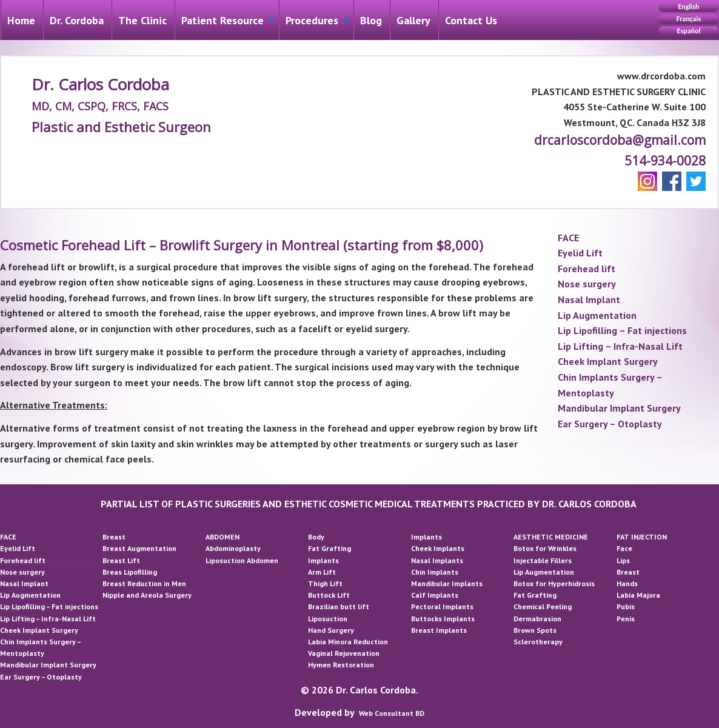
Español (689, 31)
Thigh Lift (325, 583)
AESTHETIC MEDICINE (551, 537)
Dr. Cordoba (77, 20)
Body (316, 537)
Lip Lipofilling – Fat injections (622, 330)
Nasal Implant (589, 299)
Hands (627, 583)
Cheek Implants (438, 548)
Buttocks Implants (443, 619)
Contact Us (471, 20)
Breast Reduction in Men (144, 583)
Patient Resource (222, 20)
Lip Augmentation (597, 315)
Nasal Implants (437, 560)
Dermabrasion (537, 619)
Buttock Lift (329, 595)
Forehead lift (587, 269)
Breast (114, 537)
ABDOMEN (222, 537)
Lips (623, 560)
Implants (323, 560)
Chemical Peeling (543, 606)
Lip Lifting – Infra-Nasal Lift (620, 346)
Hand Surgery (331, 630)
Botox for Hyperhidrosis (554, 583)
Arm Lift (322, 572)
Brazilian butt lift (339, 606)
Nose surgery (587, 284)
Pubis (626, 606)
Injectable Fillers (543, 560)
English (688, 7)
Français (689, 19)
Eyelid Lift (580, 253)
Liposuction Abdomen (242, 560)
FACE (568, 238)
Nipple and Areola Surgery (147, 595)
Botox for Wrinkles (545, 548)
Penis (626, 619)
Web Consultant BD (392, 713)
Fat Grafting (329, 548)
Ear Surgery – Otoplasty (610, 424)
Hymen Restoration (341, 665)
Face (624, 548)
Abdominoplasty (233, 548)
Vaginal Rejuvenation (344, 653)
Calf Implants (435, 595)
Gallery (413, 20)
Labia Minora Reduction (348, 642)
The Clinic (142, 20)
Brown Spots (535, 630)
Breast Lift (121, 560)
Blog (371, 20)
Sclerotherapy (538, 642)
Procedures (312, 20)
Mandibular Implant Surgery (619, 408)
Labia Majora (638, 595)
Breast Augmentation (139, 548)
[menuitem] (21, 20)
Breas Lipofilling (130, 572)
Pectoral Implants (442, 606)
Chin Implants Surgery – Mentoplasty (610, 385)
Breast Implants (439, 630)
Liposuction (328, 619)
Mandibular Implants (447, 583)
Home (21, 20)
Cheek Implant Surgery (608, 361)
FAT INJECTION (642, 537)
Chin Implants (435, 572)
